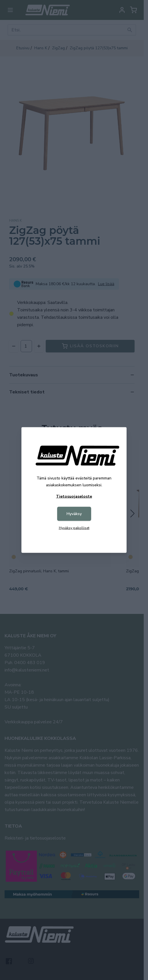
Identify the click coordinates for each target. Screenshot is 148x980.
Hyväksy (74, 514)
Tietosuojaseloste (74, 496)
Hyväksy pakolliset (74, 528)
